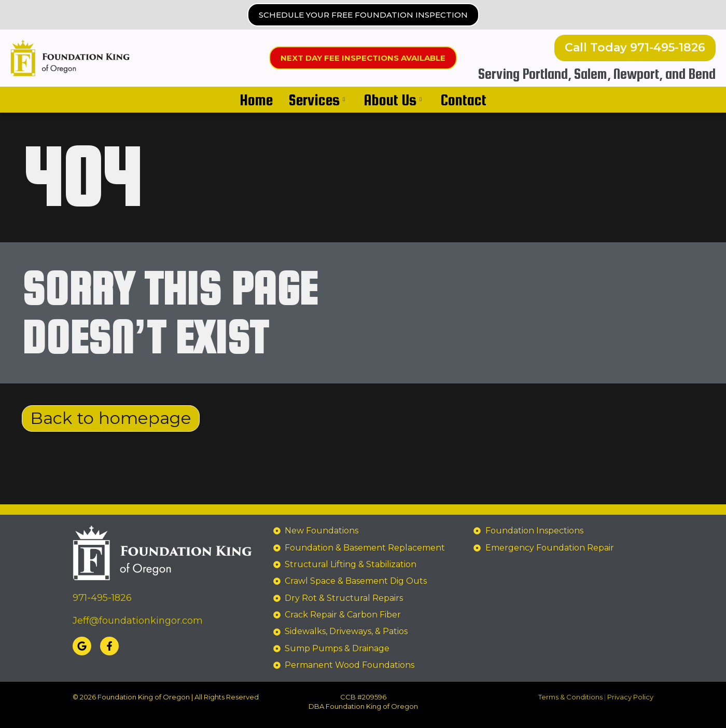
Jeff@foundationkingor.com (138, 621)
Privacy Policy (630, 697)
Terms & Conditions (570, 697)
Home (256, 100)
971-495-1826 (102, 598)
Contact (463, 100)
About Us (393, 100)
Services (317, 100)
